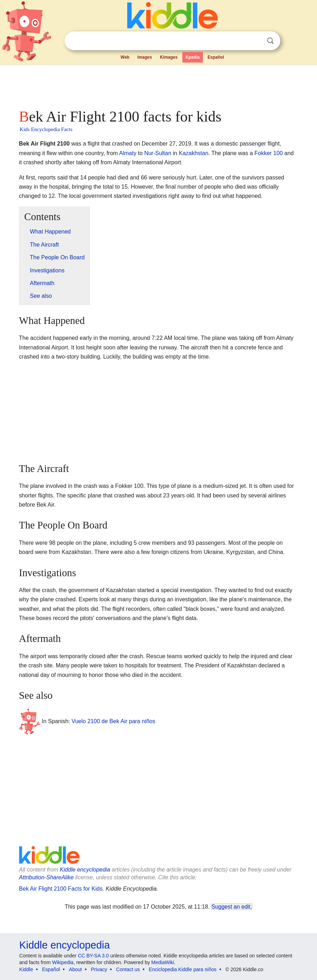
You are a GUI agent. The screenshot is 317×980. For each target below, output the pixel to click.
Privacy (99, 969)
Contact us (128, 969)
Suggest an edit (231, 907)
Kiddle (26, 969)
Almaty (128, 153)
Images (145, 57)
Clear (256, 41)
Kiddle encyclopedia (85, 870)
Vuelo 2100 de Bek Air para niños (114, 721)
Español (216, 57)
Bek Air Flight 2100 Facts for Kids (61, 889)
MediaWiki (163, 962)
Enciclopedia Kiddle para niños (183, 969)
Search (270, 41)
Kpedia (193, 57)
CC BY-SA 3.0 (93, 956)
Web (125, 57)
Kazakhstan (194, 153)
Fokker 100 (269, 153)
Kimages (169, 57)
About (75, 969)
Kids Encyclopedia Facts (46, 129)
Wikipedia (63, 962)
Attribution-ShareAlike (46, 877)
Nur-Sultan (158, 153)
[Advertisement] (159, 85)
